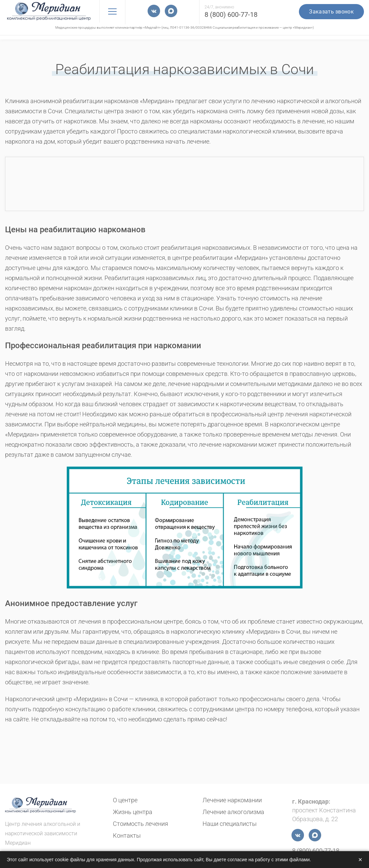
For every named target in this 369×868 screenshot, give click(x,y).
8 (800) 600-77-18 (231, 14)
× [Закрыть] (360, 860)
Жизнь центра (133, 812)
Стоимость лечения (141, 824)
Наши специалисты (230, 824)
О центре (125, 800)
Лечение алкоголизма (233, 812)
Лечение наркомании (232, 800)
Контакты (127, 835)
